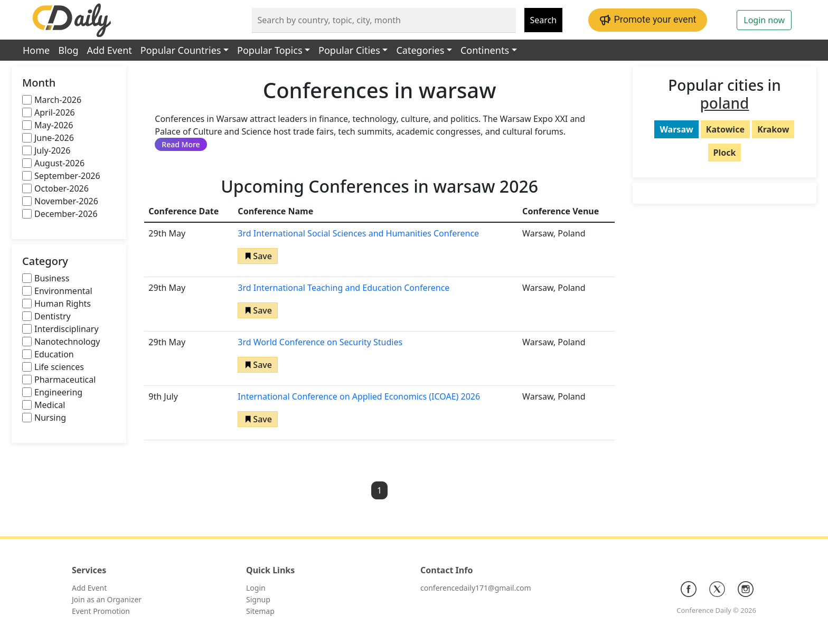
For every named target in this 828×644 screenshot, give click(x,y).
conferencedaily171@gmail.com (476, 588)
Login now (764, 20)
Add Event (110, 50)
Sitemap (260, 611)
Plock (725, 153)
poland (725, 103)
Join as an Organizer (107, 599)
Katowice (725, 129)
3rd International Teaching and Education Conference (344, 288)
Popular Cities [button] (349, 50)
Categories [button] (420, 50)
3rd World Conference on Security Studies (320, 342)
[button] (258, 256)
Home (36, 50)
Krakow (773, 129)
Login (256, 588)
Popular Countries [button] (181, 50)
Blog (68, 50)
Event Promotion (101, 611)
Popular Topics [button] (270, 50)
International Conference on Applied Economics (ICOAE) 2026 (359, 396)
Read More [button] (181, 144)
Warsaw (676, 129)
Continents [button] (485, 50)
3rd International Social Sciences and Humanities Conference (358, 233)
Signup (258, 599)
